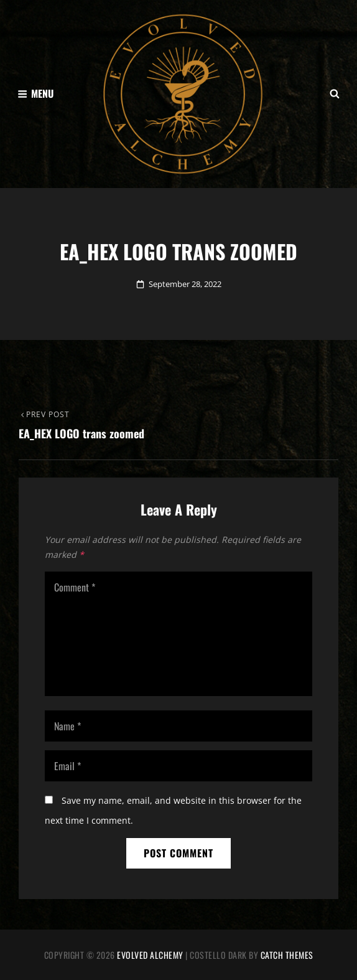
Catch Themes (287, 955)
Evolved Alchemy (150, 955)
